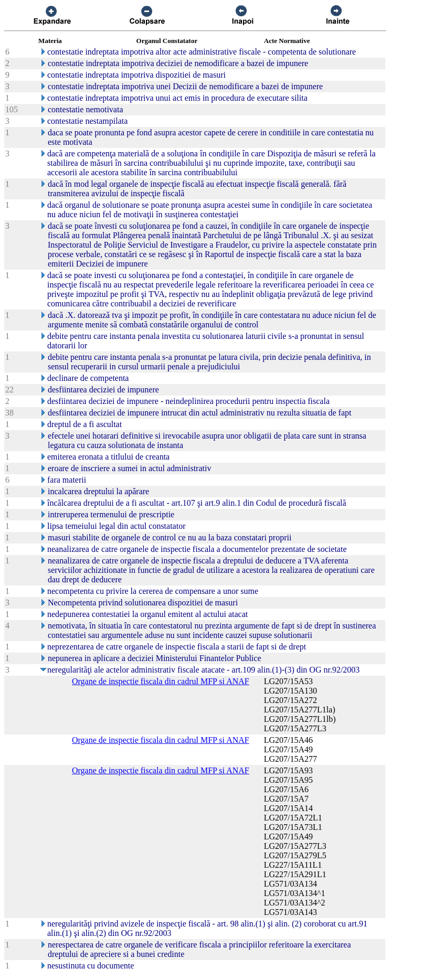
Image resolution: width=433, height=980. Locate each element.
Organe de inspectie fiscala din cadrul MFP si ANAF (161, 681)
